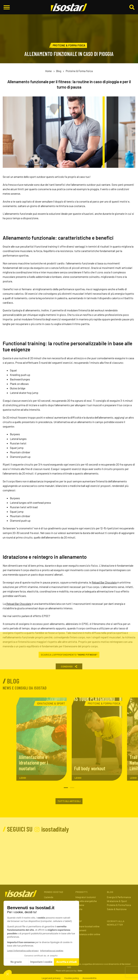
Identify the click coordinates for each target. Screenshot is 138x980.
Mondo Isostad (54, 892)
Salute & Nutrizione (117, 909)
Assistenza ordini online (88, 934)
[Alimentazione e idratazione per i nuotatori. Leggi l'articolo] (42, 739)
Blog (59, 71)
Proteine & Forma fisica (79, 71)
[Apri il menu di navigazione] (7, 7)
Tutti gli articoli (69, 801)
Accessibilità (89, 978)
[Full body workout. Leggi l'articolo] (97, 739)
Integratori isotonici (86, 897)
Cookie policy (72, 978)
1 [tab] (66, 788)
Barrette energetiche (86, 901)
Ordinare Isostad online (87, 926)
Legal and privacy (51, 978)
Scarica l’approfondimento (69, 655)
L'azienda (49, 897)
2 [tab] (72, 788)
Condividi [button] (69, 666)
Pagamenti (81, 930)
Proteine (80, 905)
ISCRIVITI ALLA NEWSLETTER (116, 923)
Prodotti (81, 892)
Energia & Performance (119, 897)
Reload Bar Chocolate (104, 582)
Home (49, 71)
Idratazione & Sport (117, 901)
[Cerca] (132, 7)
